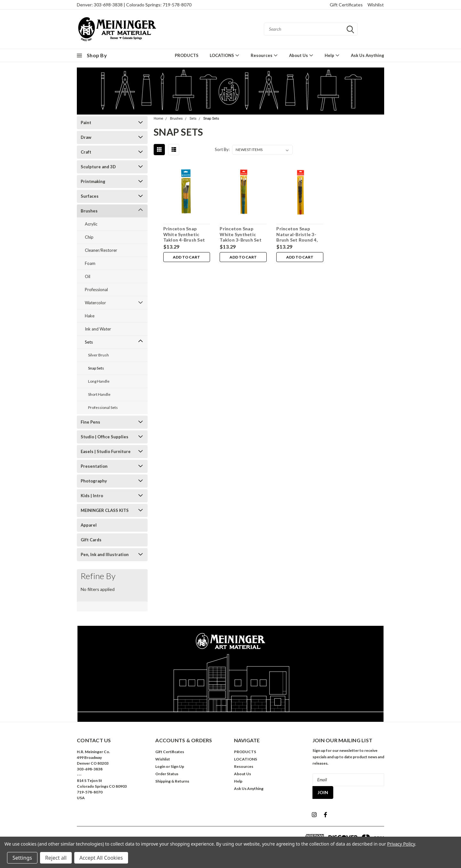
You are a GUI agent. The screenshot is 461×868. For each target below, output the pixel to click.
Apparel (89, 525)
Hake (90, 316)
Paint (86, 123)
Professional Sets (103, 407)
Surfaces (90, 196)
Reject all (56, 858)
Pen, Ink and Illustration (105, 554)
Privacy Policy (401, 844)
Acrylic (91, 224)
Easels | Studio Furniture (106, 451)
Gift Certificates (346, 5)
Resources (264, 55)
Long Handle (99, 381)
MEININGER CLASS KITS (105, 510)
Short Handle (99, 394)
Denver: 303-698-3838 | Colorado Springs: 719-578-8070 (134, 5)
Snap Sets (96, 368)
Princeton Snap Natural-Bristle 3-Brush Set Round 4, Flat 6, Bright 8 (297, 237)
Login (160, 766)
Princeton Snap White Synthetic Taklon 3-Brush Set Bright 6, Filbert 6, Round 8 (241, 240)
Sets (89, 342)
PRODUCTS (187, 55)
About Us (301, 55)
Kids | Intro (92, 496)
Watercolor (95, 303)
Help (332, 55)
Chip (89, 237)
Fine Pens (90, 422)
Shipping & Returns (172, 781)
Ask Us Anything (368, 55)
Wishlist (376, 5)
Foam (90, 263)
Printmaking (93, 181)
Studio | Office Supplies (105, 437)
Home (158, 119)
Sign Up (177, 766)
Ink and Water (98, 329)
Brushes (89, 211)
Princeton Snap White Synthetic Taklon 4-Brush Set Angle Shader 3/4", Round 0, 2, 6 (184, 240)
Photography (94, 481)
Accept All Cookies (101, 858)
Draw (86, 137)
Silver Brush (98, 355)
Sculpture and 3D (98, 167)
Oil (88, 276)
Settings (22, 858)
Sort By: (222, 149)
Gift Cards (91, 540)
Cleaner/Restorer (101, 250)
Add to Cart (186, 257)
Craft (86, 152)
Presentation (94, 466)
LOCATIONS (225, 55)
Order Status (167, 774)
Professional (96, 290)
